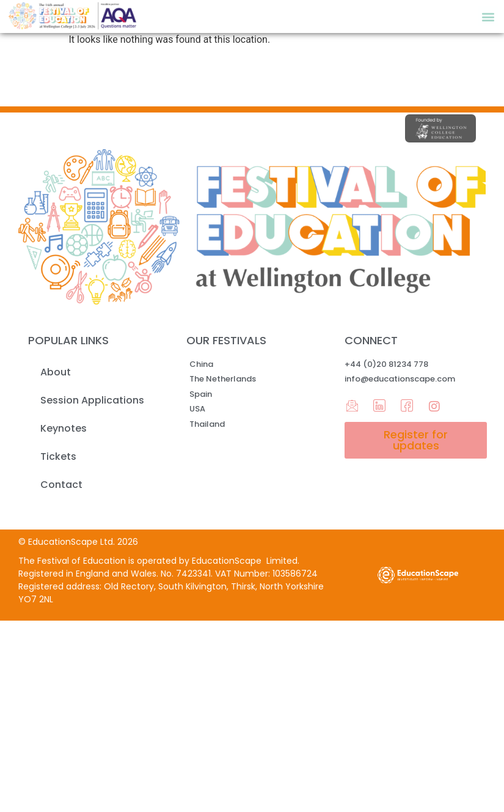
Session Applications (92, 400)
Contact (61, 485)
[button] (488, 16)
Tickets (58, 456)
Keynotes (64, 428)
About (56, 372)
